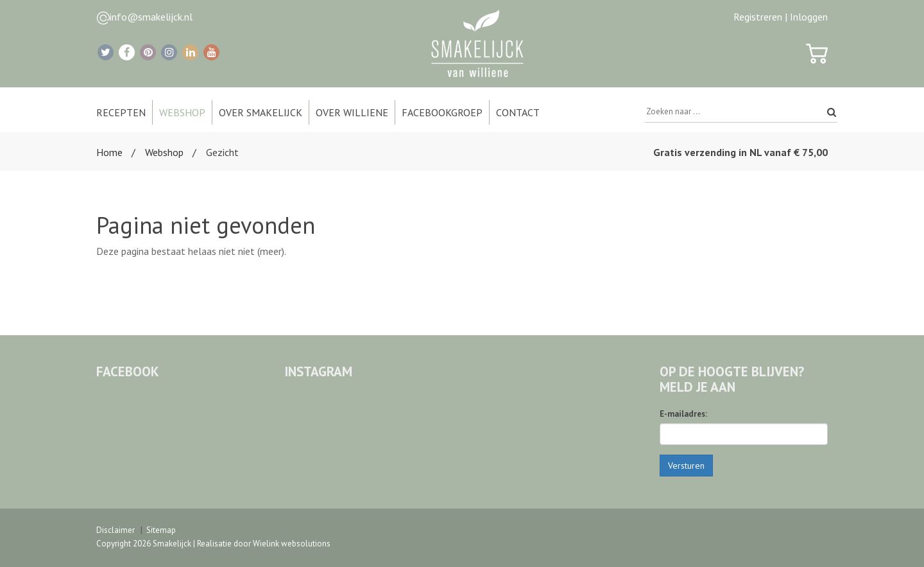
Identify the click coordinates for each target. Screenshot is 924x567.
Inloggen (809, 17)
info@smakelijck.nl (151, 17)
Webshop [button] (182, 112)
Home (109, 152)
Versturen (686, 466)
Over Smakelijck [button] (261, 112)
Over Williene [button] (352, 112)
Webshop (164, 152)
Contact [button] (518, 112)
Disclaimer (116, 530)
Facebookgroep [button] (442, 112)
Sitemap (161, 530)
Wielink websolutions (292, 544)
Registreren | (760, 17)
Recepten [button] (121, 112)
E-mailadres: (683, 414)
